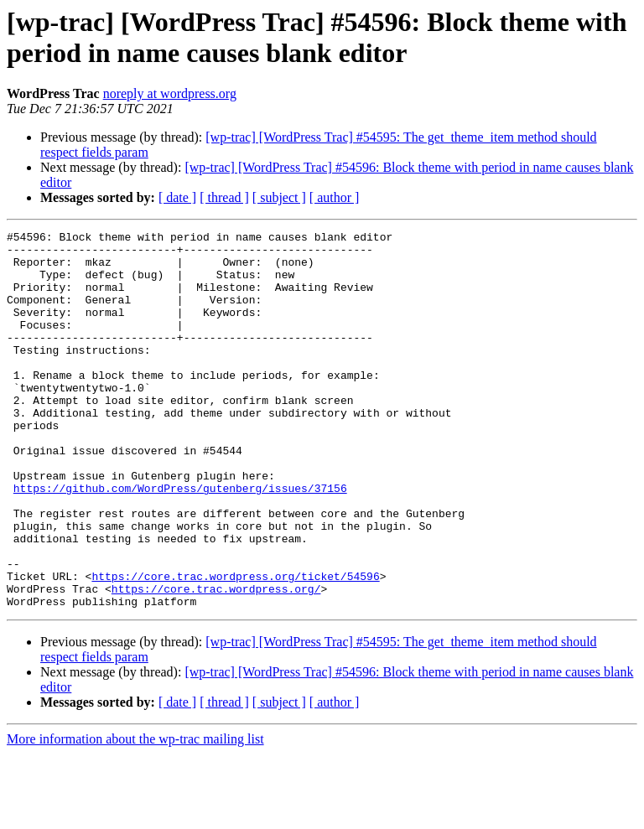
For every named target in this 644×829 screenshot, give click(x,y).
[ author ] (335, 197)
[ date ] (177, 197)
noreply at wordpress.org (170, 93)
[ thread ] (224, 197)
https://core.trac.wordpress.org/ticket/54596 (235, 646)
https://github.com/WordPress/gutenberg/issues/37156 (180, 541)
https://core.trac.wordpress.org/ (216, 661)
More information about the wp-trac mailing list (135, 814)
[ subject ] (279, 197)
